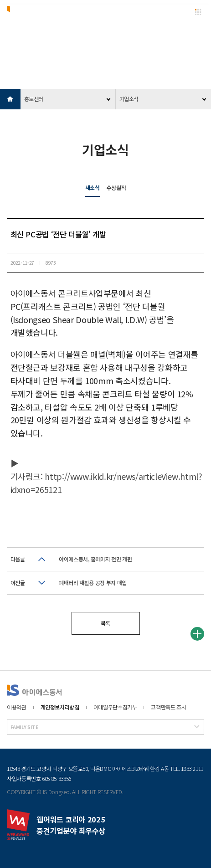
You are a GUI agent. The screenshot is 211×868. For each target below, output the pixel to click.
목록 (105, 623)
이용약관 (17, 707)
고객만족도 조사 (168, 707)
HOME (10, 99)
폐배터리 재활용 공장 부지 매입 (93, 583)
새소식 (93, 187)
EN (181, 12)
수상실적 (116, 187)
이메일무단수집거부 (115, 707)
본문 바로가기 (0, 0)
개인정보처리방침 (60, 707)
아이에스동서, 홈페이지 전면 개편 (95, 559)
